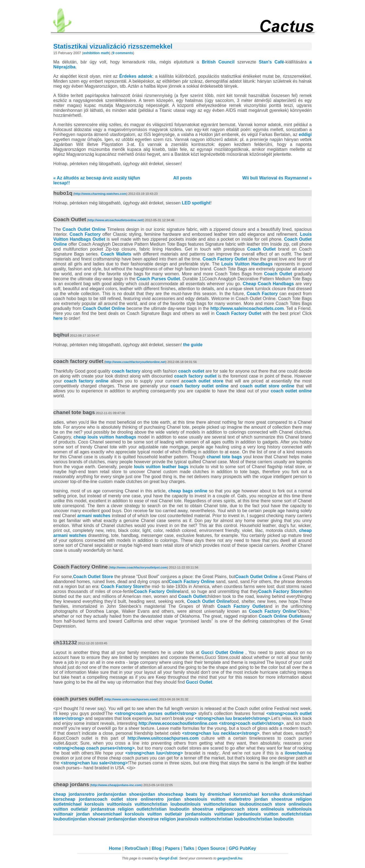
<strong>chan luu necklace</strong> (221, 733)
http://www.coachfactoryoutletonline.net (135, 362)
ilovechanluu (298, 753)
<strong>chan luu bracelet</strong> (232, 718)
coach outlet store (204, 381)
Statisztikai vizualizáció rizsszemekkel (113, 46)
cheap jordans (69, 794)
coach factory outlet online (199, 386)
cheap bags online (188, 491)
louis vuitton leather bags (161, 467)
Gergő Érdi (168, 858)
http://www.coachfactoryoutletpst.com (138, 567)
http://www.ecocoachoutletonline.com (178, 723)
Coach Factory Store (123, 586)
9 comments (123, 53)
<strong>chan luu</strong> (154, 753)
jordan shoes (127, 794)
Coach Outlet (261, 249)
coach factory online (86, 381)
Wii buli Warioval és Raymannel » (277, 178)
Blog (157, 848)
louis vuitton (108, 804)
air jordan (240, 814)
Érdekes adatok (136, 76)
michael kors (229, 794)
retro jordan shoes (175, 799)
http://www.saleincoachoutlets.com (247, 308)
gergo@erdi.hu (230, 858)
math (105, 53)
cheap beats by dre (193, 794)
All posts (183, 178)
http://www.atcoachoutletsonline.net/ (116, 220)
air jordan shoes (87, 814)
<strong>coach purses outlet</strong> (156, 713)
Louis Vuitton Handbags (247, 264)
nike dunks (283, 794)
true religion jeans (169, 819)
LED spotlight (196, 203)
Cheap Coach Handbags (268, 284)
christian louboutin (170, 804)
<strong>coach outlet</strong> (251, 723)
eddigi (305, 135)
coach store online (280, 804)
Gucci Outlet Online (222, 652)
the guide (193, 345)
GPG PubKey (243, 848)
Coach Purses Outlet (158, 279)
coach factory (126, 371)
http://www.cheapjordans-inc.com (116, 785)
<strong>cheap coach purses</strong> (94, 748)
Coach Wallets (116, 254)
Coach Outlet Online (84, 229)
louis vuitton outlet (219, 799)
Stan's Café (271, 62)
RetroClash (136, 848)
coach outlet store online (267, 386)
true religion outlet (127, 809)
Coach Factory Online (192, 582)
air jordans (95, 809)
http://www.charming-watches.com (100, 194)
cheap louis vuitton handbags (105, 437)
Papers (172, 848)
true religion (218, 809)
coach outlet (191, 371)
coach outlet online (291, 391)
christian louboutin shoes (177, 809)
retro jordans (99, 794)
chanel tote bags (224, 457)
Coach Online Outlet (280, 616)
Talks (189, 848)
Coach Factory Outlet (225, 259)
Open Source (211, 848)
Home (115, 848)
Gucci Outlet (199, 682)
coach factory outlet (195, 376)
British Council (218, 62)
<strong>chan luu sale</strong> (94, 763)
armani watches (94, 516)
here (58, 318)
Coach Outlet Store (93, 577)
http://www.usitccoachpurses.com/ (131, 699)
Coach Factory (85, 234)
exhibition (91, 53)
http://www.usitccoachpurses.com (163, 738)
